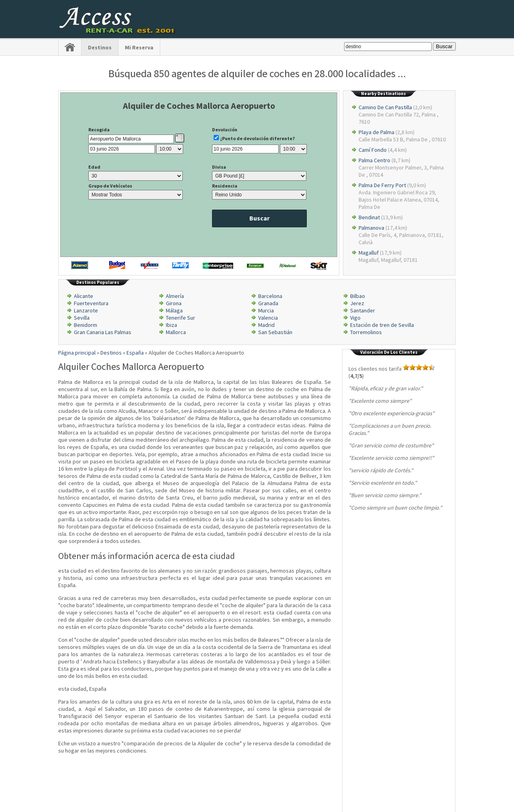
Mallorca (176, 332)
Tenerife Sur (181, 318)
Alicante (84, 296)
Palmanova (371, 228)
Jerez (357, 303)
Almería (175, 296)
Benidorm (86, 325)
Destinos (100, 47)
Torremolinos (366, 332)
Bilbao (358, 296)
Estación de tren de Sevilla (382, 325)
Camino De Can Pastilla (385, 107)
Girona (174, 303)
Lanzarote (86, 310)
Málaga (174, 310)
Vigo (355, 318)
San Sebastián (275, 332)
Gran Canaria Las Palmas (103, 332)
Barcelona (270, 296)
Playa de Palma (376, 132)
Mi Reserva (139, 47)
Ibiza (171, 325)
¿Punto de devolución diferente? (257, 138)
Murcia (266, 310)
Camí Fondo (373, 150)
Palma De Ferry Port (382, 185)
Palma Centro (374, 160)
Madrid (266, 325)
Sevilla (82, 318)
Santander (363, 310)
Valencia (268, 318)
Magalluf (369, 253)
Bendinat (369, 217)
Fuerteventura (91, 303)
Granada (268, 303)
